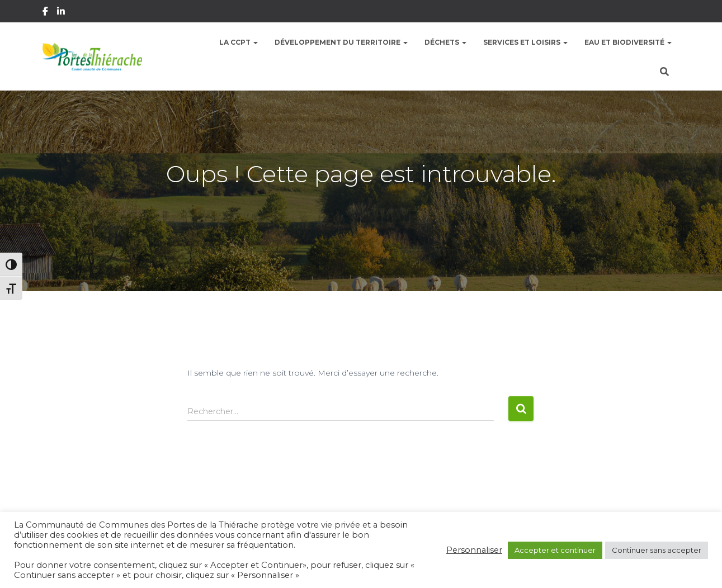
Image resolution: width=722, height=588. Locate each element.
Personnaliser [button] (474, 550)
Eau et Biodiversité (628, 42)
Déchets (445, 42)
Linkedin (62, 13)
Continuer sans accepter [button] (657, 550)
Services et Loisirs (525, 42)
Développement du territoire (341, 42)
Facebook (46, 13)
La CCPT (239, 42)
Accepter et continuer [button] (555, 550)
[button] (255, 42)
